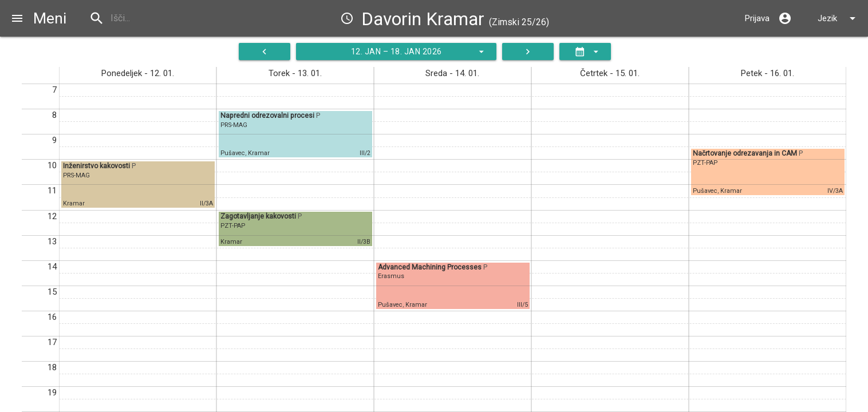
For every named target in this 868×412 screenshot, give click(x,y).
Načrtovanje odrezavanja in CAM (746, 153)
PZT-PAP (233, 226)
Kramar (74, 203)
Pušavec (233, 153)
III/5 (522, 305)
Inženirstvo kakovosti (97, 166)
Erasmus (391, 276)
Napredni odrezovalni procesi (268, 116)
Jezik (839, 18)
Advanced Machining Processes (431, 267)
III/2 (365, 153)
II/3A (206, 203)
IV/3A (835, 191)
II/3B (364, 242)
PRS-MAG (76, 175)
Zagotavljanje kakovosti (259, 216)
